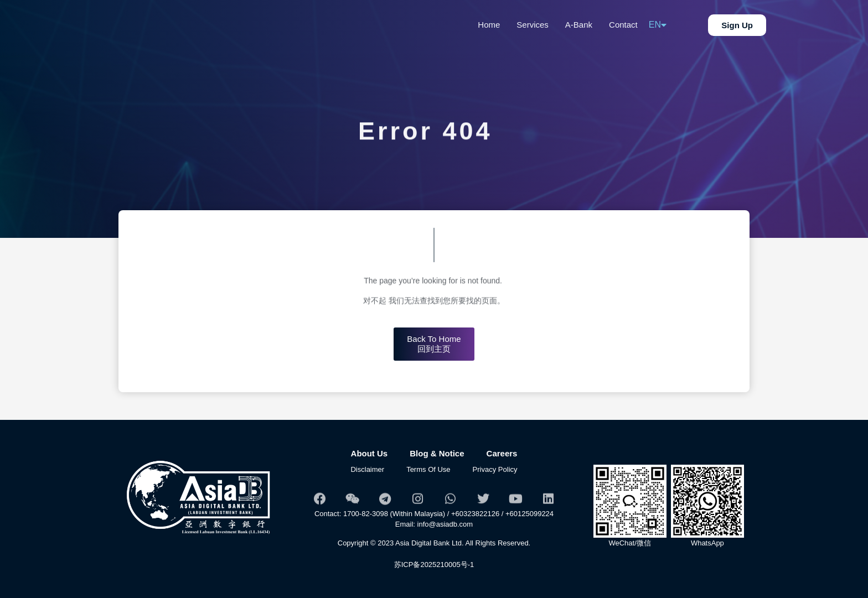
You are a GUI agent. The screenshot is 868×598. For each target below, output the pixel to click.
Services (533, 25)
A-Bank (579, 25)
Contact (623, 25)
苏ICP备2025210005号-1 (434, 565)
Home (489, 25)
